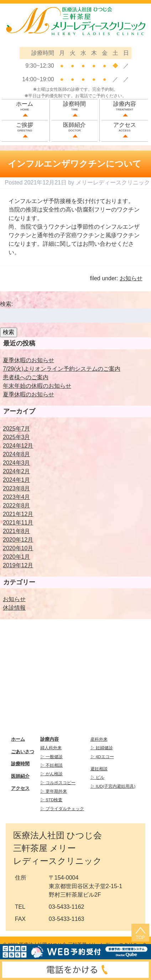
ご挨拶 (25, 128)
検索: (6, 304)
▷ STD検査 (51, 800)
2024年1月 (17, 480)
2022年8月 (17, 505)
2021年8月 (17, 531)
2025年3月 (17, 437)
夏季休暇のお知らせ (28, 360)
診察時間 (75, 107)
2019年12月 (18, 565)
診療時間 (20, 764)
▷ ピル (97, 777)
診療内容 (125, 107)
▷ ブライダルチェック (62, 809)
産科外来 (99, 739)
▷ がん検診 (51, 774)
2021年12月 (18, 514)
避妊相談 (99, 769)
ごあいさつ (23, 752)
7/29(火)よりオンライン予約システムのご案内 (62, 369)
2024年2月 (17, 471)
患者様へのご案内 (26, 377)
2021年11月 (18, 523)
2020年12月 (18, 540)
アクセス (125, 128)
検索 (9, 332)
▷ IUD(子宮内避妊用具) (113, 786)
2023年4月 (17, 497)
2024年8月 (17, 454)
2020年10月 (18, 548)
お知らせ (131, 278)
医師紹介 (75, 128)
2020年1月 (17, 557)
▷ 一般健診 (51, 757)
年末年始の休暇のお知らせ (37, 386)
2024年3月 (17, 463)
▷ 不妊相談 (51, 765)
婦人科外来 (51, 748)
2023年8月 (17, 488)
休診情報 (14, 608)
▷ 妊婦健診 (102, 748)
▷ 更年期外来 (54, 791)
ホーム (25, 107)
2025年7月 (17, 429)
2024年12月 (18, 446)
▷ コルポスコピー (58, 783)
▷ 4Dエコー (102, 757)
